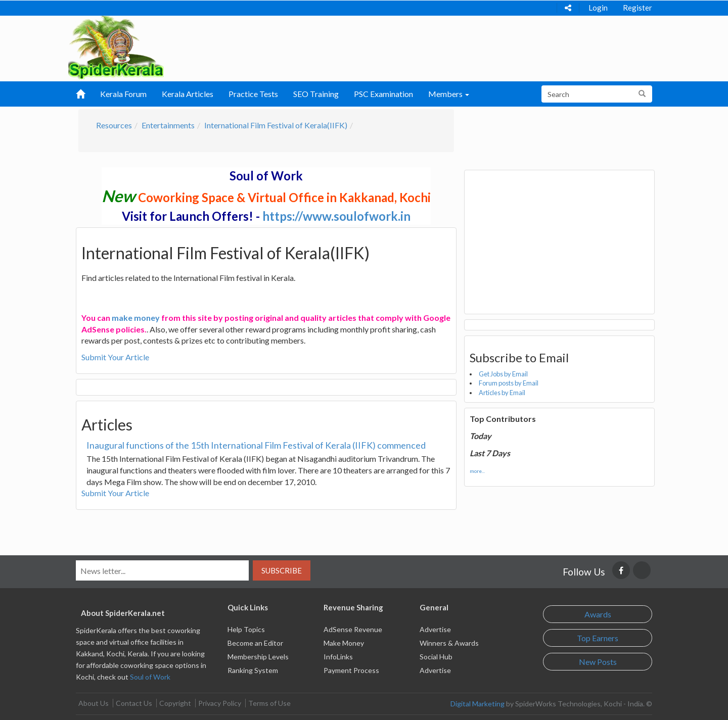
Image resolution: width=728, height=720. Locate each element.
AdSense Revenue (353, 629)
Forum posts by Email (509, 383)
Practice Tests (253, 94)
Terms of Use (269, 703)
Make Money (344, 643)
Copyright (175, 703)
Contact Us (134, 703)
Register (638, 8)
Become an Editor (255, 643)
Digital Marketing (477, 704)
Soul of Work (150, 677)
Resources (114, 125)
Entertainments (168, 125)
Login (598, 8)
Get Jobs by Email (503, 374)
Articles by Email (502, 393)
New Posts (598, 662)
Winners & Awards (449, 643)
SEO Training (316, 94)
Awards (598, 614)
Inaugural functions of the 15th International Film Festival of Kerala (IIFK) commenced (256, 445)
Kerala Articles (188, 94)
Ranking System (253, 670)
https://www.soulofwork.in (336, 216)
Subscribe (282, 570)
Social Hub (436, 657)
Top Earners (598, 638)
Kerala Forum (123, 94)
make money (136, 318)
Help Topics (246, 629)
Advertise (435, 629)
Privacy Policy (220, 703)
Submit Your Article (115, 357)
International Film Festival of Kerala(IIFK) (276, 125)
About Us (94, 703)
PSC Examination (383, 94)
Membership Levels (258, 657)
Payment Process (351, 670)
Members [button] (449, 94)
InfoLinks (338, 657)
